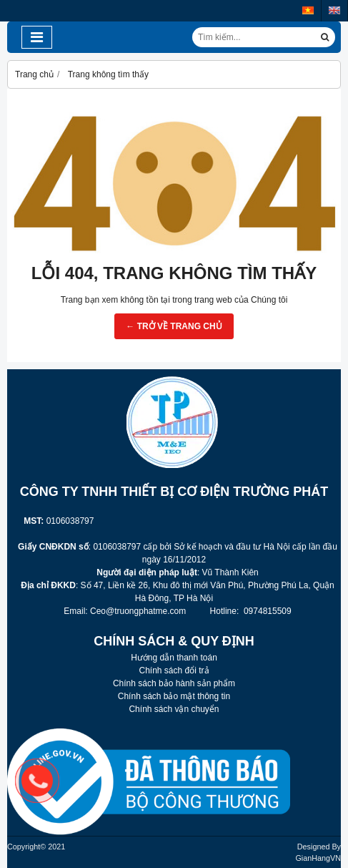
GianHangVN (318, 858)
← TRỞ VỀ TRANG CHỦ (174, 326)
